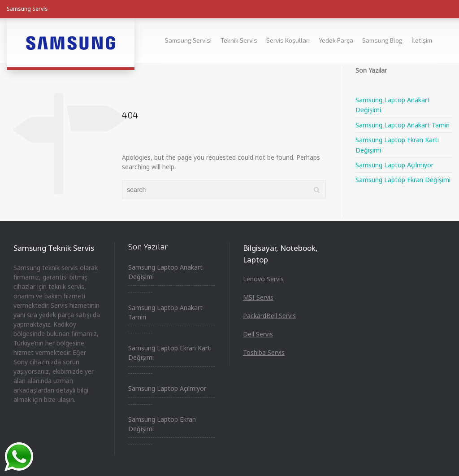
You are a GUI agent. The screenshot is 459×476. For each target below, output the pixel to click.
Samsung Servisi (188, 40)
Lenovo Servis (263, 279)
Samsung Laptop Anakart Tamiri (403, 125)
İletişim (422, 40)
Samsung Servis (27, 9)
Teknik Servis (239, 40)
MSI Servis (258, 297)
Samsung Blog (382, 40)
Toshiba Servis (264, 352)
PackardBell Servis (269, 316)
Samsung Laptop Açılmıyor (394, 165)
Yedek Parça (336, 40)
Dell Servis (258, 334)
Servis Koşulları (288, 40)
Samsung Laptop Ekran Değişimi (403, 180)
